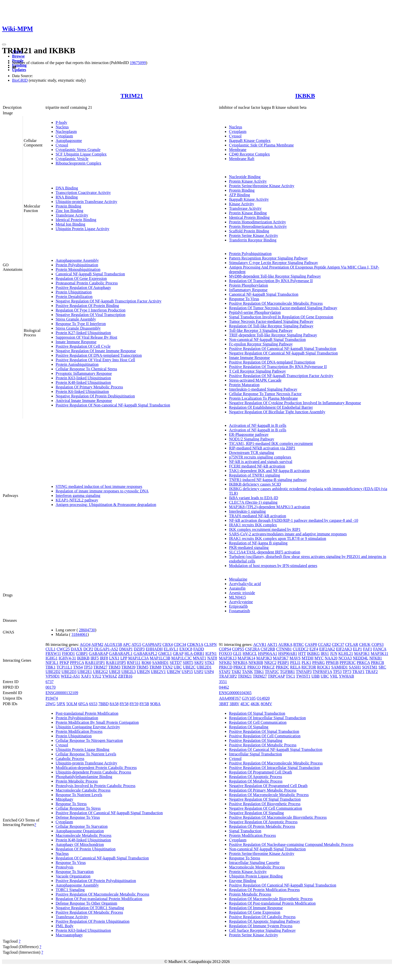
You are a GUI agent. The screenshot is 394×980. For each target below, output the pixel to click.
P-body (61, 122)
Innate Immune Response (76, 342)
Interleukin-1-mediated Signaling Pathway (263, 389)
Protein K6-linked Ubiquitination (82, 392)
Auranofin (237, 588)
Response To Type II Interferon (81, 324)
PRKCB (377, 663)
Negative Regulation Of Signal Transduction (265, 799)
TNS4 (78, 667)
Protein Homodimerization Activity (257, 222)
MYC (319, 658)
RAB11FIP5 (116, 663)
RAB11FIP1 (95, 663)
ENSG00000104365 (235, 693)
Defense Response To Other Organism (86, 903)
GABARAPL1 (121, 654)
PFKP (64, 663)
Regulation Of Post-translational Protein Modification (99, 899)
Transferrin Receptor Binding (253, 240)
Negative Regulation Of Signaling (256, 813)
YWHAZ (110, 676)
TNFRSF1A (322, 672)
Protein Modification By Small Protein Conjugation (97, 722)
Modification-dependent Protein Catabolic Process (96, 768)
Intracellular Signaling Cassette (254, 863)
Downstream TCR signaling (251, 453)
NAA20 (331, 658)
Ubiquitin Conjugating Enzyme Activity (88, 727)
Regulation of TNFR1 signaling (254, 475)
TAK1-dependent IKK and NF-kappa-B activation (269, 471)
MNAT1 (199, 658)
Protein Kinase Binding (248, 213)
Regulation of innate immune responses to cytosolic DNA (102, 491)
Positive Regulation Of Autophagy (83, 288)
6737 (50, 682)
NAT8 (212, 658)
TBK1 (51, 667)
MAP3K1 (362, 654)
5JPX (61, 704)
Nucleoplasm (66, 132)
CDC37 (338, 644)
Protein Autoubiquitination (77, 364)
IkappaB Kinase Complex (250, 141)
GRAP (178, 654)
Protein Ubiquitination (74, 292)
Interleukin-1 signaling (247, 511)
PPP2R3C (348, 663)
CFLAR (352, 644)
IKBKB (305, 96)
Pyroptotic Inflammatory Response (84, 373)
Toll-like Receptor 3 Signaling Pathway (261, 330)
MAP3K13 (228, 658)
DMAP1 (126, 649)
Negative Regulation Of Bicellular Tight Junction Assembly (277, 412)
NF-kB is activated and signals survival (261, 462)
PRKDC (282, 667)
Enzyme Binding (242, 881)
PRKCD (226, 667)
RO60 (146, 663)
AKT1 (272, 644)
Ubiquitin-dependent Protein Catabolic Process (93, 772)
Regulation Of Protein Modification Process (264, 890)
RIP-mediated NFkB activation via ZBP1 (262, 448)
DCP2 (88, 649)
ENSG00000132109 (62, 693)
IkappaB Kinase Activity (249, 199)
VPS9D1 (53, 676)
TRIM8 (155, 667)
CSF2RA (252, 649)
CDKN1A (195, 644)
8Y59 (134, 704)
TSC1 (290, 676)
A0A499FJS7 (230, 698)
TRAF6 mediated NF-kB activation (257, 516)
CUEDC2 (301, 649)
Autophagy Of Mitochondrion (80, 844)
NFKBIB (256, 663)
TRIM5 (142, 667)
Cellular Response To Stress (78, 808)
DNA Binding (67, 188)
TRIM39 (128, 667)
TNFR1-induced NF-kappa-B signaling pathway (268, 480)
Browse (18, 56)
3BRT (224, 704)
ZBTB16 (125, 676)
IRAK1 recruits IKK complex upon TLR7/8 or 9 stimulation (277, 538)
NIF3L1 (52, 663)
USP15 (187, 672)
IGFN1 (211, 654)
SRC (382, 667)
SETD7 (176, 663)
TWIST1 (303, 676)
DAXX (77, 649)
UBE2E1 (85, 672)
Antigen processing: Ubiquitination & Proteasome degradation (106, 505)
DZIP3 (139, 649)
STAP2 (225, 672)
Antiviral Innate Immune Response (84, 401)
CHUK (365, 644)
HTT (302, 654)
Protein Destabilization (74, 297)
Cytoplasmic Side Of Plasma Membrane (261, 145)
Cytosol (62, 145)
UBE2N (143, 672)
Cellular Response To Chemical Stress (86, 369)
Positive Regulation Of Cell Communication (265, 736)
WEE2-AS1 (70, 676)
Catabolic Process (70, 759)
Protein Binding (68, 206)
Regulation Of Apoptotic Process (255, 777)
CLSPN (210, 644)
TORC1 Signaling (70, 890)
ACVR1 (260, 644)
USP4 (209, 672)
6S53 (93, 704)
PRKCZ (268, 667)
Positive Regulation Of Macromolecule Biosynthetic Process (278, 817)
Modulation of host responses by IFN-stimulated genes (273, 566)
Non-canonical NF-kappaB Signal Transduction (267, 340)
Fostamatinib (239, 611)
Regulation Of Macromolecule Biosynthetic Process (271, 899)
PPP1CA (77, 663)
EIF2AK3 (344, 649)
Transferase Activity (72, 215)
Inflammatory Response (248, 290)
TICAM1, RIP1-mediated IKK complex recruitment (271, 444)
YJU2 (97, 676)
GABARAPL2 (145, 654)
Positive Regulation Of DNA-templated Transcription (99, 355)
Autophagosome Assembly (77, 260)
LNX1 (114, 658)
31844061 (79, 634)
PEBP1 (283, 663)
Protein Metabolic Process (77, 781)
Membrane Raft (242, 159)
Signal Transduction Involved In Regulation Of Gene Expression (281, 317)
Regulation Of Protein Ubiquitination (86, 849)
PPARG (319, 663)
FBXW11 (53, 654)
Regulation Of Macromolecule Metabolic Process (269, 795)
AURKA (285, 644)
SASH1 (355, 667)
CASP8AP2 (152, 644)
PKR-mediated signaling (249, 548)
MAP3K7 (281, 658)
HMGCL (250, 654)
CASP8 (311, 644)
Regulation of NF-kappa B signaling (258, 543)
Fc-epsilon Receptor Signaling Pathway (261, 344)
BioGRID (20, 80)
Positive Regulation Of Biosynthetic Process (265, 804)
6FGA (83, 704)
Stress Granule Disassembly (78, 328)
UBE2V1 (158, 672)
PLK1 (306, 663)
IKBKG (313, 654)
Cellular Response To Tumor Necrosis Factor (265, 394)
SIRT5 (188, 663)
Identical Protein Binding (76, 220)
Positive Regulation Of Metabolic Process (89, 912)
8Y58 (124, 704)
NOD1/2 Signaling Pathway (252, 439)
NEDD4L (361, 658)
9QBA (155, 704)
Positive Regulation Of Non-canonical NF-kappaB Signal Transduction (113, 405)
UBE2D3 (69, 672)
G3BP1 (82, 654)
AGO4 (85, 644)
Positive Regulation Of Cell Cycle (83, 346)
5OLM (72, 704)
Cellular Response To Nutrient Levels (86, 754)
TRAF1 (358, 672)
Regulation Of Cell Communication (258, 722)
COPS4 (225, 649)
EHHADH (154, 649)
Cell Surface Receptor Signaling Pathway (262, 930)
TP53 (88, 667)
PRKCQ (254, 667)
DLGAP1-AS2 (106, 649)
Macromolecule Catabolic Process (83, 790)
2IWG (51, 704)
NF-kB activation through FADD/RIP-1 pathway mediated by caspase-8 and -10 (293, 520)
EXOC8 (186, 649)
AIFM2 (97, 644)
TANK (247, 672)
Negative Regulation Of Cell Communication (265, 808)
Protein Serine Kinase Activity (253, 236)
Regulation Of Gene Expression (81, 278)
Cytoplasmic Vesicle (72, 159)
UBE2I (115, 672)
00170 (51, 687)
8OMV (266, 704)
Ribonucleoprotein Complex (78, 163)
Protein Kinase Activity (248, 181)
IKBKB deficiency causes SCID (255, 484)
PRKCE (240, 667)
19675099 (138, 63)
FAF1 (368, 649)
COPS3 (378, 644)
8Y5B (144, 704)
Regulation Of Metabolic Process (256, 781)
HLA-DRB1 (194, 654)
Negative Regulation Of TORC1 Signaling (90, 908)
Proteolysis (64, 867)
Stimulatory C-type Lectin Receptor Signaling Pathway (273, 263)
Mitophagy (64, 799)
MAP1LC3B (160, 658)
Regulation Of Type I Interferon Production (90, 310)
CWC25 (63, 649)
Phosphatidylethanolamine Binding (84, 777)
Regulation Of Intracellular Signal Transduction (267, 718)
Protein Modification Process (79, 731)
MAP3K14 (247, 658)
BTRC (299, 644)
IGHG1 (52, 658)
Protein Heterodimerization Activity (258, 226)
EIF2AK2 (327, 649)
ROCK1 (324, 667)
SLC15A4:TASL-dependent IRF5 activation (264, 552)
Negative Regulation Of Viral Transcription (90, 315)
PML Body (64, 926)
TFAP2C (272, 672)
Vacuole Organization (73, 876)
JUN (334, 654)
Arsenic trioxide (242, 593)
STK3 (209, 663)
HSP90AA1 (268, 654)
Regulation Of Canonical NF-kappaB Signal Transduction (102, 858)
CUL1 (51, 649)
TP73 (347, 672)
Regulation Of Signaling (249, 727)
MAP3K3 (264, 658)
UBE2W (174, 672)
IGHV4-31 (67, 658)
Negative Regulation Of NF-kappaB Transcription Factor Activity (108, 301)
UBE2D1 (204, 667)
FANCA (380, 649)
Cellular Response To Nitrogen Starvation (89, 740)
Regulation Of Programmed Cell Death (260, 772)
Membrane (238, 150)
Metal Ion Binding (70, 224)
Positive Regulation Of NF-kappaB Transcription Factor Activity (281, 376)
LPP (124, 658)
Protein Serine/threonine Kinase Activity (262, 186)
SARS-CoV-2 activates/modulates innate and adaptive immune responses (288, 534)
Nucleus (62, 127)
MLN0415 (237, 597)
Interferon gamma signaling (78, 496)
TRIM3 (114, 667)
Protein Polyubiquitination (77, 265)
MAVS (295, 658)
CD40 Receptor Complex (249, 154)
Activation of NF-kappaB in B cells (258, 425)
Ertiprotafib (238, 606)
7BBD (103, 704)
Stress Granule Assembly (76, 319)
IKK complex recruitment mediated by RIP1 (265, 529)
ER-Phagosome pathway (249, 434)
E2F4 (314, 649)
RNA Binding (67, 197)
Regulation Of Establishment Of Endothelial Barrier (271, 407)
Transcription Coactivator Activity (83, 193)
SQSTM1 (370, 667)
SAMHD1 (160, 663)
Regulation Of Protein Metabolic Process (262, 826)
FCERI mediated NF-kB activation (257, 466)
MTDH (307, 658)
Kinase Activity (241, 204)
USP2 (199, 672)
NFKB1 (376, 658)
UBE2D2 (53, 672)
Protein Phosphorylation (248, 285)
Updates (19, 70)
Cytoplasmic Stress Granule (78, 150)
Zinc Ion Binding (69, 211)
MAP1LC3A (138, 658)
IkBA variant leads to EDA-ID (254, 498)
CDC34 (180, 644)
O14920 (263, 698)
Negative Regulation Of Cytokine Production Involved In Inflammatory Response (295, 403)
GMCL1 (165, 654)
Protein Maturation (244, 385)
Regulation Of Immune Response (256, 908)
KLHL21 (346, 654)
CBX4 (168, 644)
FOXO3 (225, 654)
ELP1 (357, 649)
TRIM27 (100, 667)
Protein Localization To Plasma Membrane (263, 398)
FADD (199, 649)
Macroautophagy (69, 935)
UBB (315, 676)
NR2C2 (270, 663)
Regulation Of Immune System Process (261, 926)
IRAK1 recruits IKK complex (253, 525)
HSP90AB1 (288, 654)
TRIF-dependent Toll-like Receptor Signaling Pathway (273, 335)
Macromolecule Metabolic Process (83, 835)
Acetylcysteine (241, 602)
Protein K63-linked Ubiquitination (83, 378)
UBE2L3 (129, 672)
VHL (334, 676)
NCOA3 (345, 658)
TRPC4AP (276, 676)
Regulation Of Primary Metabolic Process (89, 387)
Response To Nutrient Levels (79, 795)
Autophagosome (69, 141)
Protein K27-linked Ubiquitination (83, 333)
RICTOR (309, 667)
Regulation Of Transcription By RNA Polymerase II (271, 281)
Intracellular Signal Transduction (255, 754)
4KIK (255, 704)
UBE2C (189, 667)
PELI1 (295, 663)
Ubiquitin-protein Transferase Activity (86, 202)
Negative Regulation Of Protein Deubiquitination (95, 396)
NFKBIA (240, 663)
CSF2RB (268, 649)
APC (127, 644)
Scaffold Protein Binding (249, 231)
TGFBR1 (287, 672)
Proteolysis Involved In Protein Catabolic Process (95, 786)
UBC (178, 667)
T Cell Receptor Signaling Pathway (257, 371)
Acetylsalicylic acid (245, 584)
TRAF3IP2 (228, 676)
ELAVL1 (171, 649)
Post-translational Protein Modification (87, 713)
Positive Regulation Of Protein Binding (87, 306)
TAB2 (236, 672)
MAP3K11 (379, 654)
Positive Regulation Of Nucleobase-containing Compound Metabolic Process (291, 844)
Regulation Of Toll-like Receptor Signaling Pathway (271, 326)
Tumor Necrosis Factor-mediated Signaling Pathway (271, 321)
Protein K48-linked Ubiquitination (83, 382)
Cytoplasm (64, 136)
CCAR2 (324, 644)
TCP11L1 (64, 667)
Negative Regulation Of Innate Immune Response (96, 351)
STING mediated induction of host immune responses (99, 486)
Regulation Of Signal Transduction (257, 713)
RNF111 (134, 663)
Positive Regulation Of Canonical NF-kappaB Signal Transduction (283, 349)
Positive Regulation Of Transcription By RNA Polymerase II (278, 367)
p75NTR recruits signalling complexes (260, 457)
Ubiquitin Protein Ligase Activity (82, 229)
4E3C (245, 704)
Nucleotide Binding (245, 177)
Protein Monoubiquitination (78, 269)
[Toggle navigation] (4, 44)
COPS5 (238, 649)
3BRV (234, 704)
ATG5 (136, 644)
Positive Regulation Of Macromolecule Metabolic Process (276, 303)
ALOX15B (113, 644)
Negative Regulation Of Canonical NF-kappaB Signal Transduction (283, 353)
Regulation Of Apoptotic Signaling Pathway (264, 921)
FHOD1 (69, 654)
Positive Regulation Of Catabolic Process (262, 917)
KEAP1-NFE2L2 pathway (77, 500)
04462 (224, 687)
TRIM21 (132, 96)
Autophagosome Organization (80, 831)
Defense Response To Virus (78, 817)
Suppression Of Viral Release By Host (86, 337)
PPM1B (332, 663)
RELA (295, 667)
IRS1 (325, 654)
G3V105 (249, 698)
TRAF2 (372, 672)
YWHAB (346, 676)
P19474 (52, 698)
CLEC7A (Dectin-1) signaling (253, 502)
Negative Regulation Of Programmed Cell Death (268, 786)
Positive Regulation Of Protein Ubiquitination (92, 921)
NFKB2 (225, 663)
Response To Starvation (75, 872)
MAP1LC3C (182, 658)
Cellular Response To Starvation (82, 826)
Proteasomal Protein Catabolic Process (87, 283)
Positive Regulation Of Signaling (256, 740)
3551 (223, 682)
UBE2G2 (101, 672)
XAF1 (86, 676)
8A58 (114, 704)
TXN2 (167, 667)
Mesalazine (238, 579)
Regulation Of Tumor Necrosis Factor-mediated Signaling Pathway (283, 308)
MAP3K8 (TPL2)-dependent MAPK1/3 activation (269, 507)
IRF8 (104, 658)
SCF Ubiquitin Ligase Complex (81, 154)
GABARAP (98, 654)
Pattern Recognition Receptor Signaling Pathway (268, 258)
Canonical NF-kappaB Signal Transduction (90, 274)
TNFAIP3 (304, 672)
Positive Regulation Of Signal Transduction (264, 731)
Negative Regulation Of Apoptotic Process (263, 822)
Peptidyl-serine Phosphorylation (255, 312)
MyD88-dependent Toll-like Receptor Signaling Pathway (275, 276)
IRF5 (95, 658)
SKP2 (199, 663)
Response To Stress (71, 804)
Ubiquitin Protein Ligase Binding (82, 750)
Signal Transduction (245, 831)
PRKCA (363, 663)
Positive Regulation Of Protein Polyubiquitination (96, 881)
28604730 (87, 630)
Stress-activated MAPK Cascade (255, 380)
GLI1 (237, 654)
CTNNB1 (284, 649)
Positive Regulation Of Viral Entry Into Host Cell (95, 360)
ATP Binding (239, 195)
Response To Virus (244, 299)
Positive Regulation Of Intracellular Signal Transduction (274, 768)
